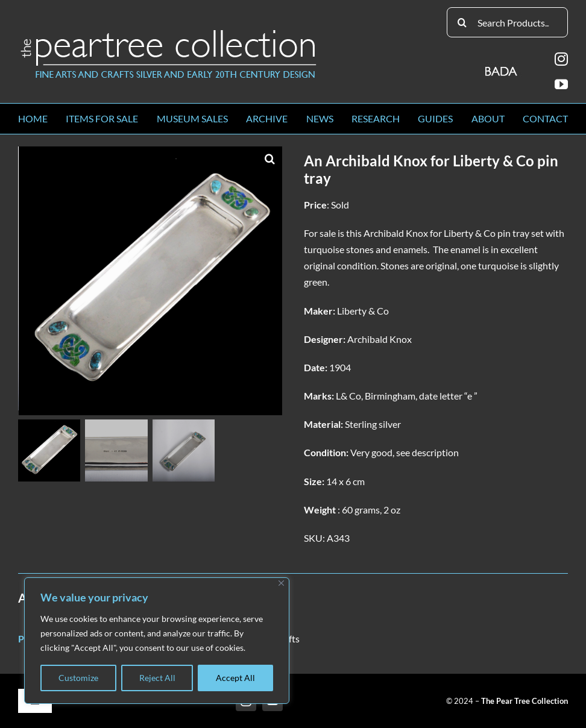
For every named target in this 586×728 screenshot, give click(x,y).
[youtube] (561, 84)
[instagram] (561, 59)
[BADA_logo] (502, 67)
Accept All (235, 678)
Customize (78, 678)
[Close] (281, 583)
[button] (270, 158)
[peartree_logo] (169, 32)
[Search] (462, 22)
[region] (157, 641)
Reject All (157, 678)
